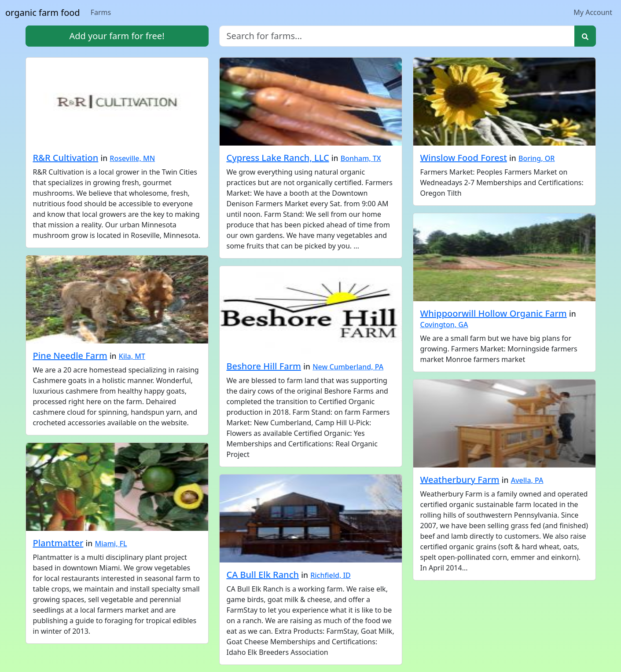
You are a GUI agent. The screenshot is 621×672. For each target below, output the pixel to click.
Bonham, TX (361, 158)
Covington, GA (444, 325)
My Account (593, 12)
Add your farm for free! (117, 36)
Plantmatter (58, 543)
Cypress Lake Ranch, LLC (278, 158)
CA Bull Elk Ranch (263, 575)
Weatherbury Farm (460, 480)
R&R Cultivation (66, 158)
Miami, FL (111, 544)
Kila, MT (132, 356)
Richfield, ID (331, 575)
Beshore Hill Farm (264, 366)
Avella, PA (527, 480)
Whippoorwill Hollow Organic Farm (494, 313)
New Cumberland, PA (348, 367)
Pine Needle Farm (70, 356)
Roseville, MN (132, 158)
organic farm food (43, 13)
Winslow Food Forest (464, 158)
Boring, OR (536, 158)
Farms (101, 12)
